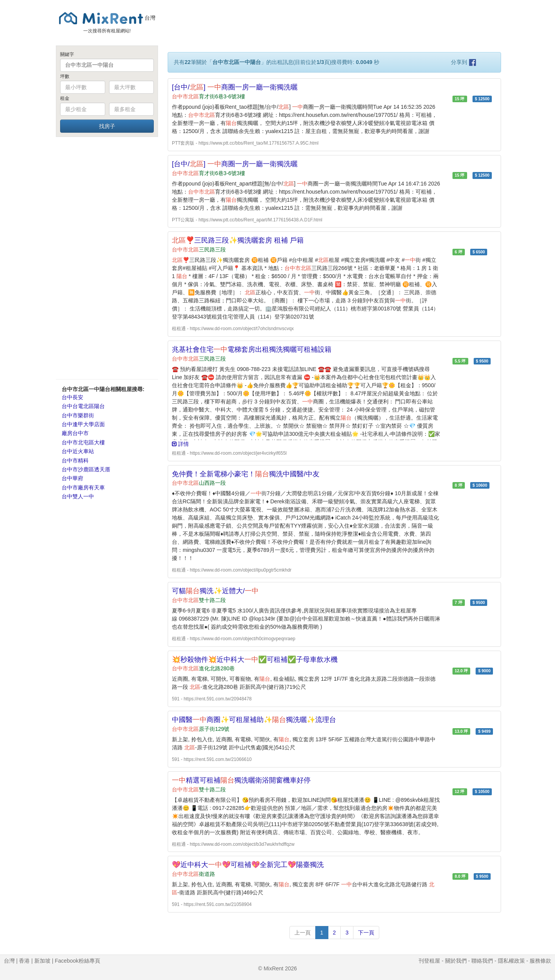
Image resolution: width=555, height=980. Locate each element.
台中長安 (72, 397)
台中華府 (72, 478)
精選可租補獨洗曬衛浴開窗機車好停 (241, 780)
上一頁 (303, 933)
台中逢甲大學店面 (83, 424)
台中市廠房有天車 (83, 487)
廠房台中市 (75, 433)
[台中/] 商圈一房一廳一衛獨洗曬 (235, 87)
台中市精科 (75, 460)
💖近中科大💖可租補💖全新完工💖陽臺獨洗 (248, 865)
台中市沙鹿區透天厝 (86, 469)
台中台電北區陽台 (83, 406)
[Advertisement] (107, 258)
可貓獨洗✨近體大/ (215, 591)
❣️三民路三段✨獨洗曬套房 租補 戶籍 (238, 240)
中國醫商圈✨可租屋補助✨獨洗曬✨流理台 (254, 720)
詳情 (180, 444)
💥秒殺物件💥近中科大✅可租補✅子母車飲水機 (255, 660)
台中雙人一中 (78, 496)
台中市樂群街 (78, 415)
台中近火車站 (78, 451)
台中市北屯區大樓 (83, 442)
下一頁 (366, 933)
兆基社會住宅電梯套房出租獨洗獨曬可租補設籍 (252, 349)
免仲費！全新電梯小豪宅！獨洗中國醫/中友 (246, 474)
